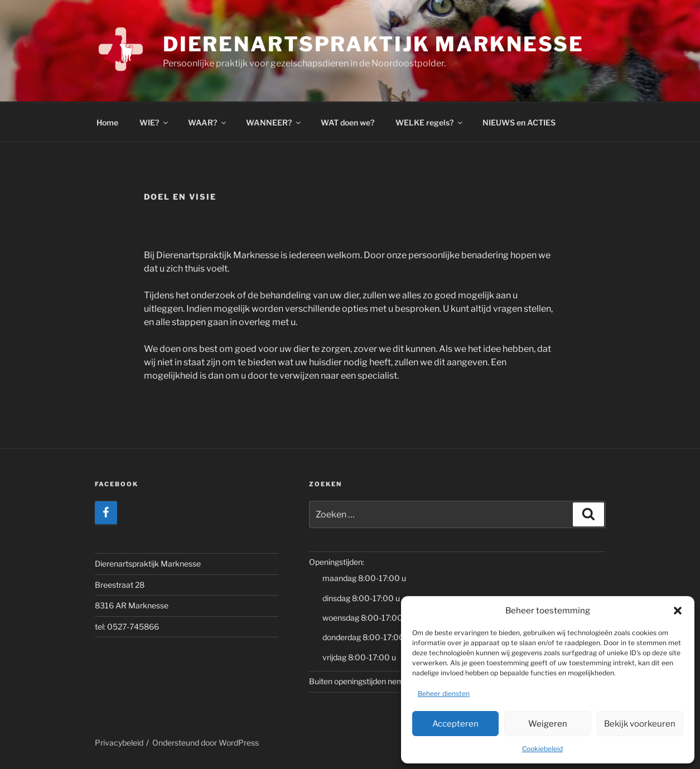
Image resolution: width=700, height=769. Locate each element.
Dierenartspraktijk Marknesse (373, 44)
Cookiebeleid (542, 749)
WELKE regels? (430, 122)
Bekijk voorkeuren (640, 724)
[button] (678, 611)
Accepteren (455, 724)
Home (107, 122)
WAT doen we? (347, 122)
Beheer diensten (444, 693)
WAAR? (208, 122)
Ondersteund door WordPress (206, 743)
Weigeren (548, 724)
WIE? (155, 122)
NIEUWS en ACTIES (519, 122)
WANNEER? (274, 122)
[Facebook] (106, 513)
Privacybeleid (119, 743)
